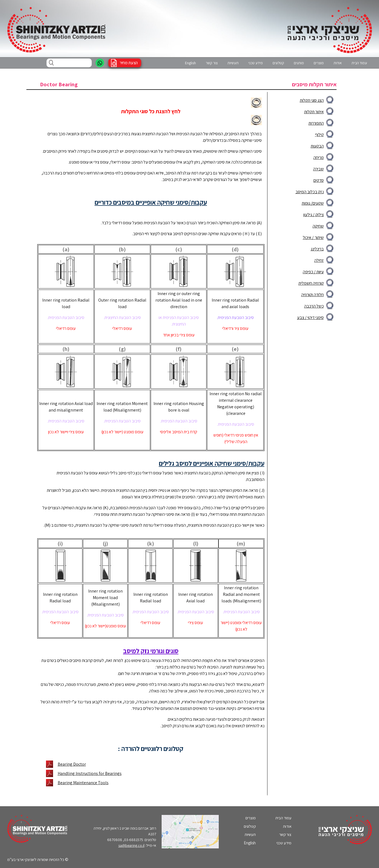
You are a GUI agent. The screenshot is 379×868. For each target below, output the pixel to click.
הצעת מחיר (129, 63)
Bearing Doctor (72, 764)
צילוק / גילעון (314, 215)
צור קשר (212, 63)
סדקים (319, 180)
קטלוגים (278, 63)
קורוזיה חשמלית (311, 283)
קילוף (319, 135)
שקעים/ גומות (313, 203)
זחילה (319, 260)
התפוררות (316, 123)
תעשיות (233, 63)
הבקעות (317, 146)
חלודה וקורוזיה (312, 295)
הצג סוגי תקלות (312, 100)
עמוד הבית (359, 63)
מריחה (319, 157)
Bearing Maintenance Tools (83, 783)
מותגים (299, 63)
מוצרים (319, 63)
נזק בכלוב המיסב (310, 192)
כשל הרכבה (314, 306)
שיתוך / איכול (313, 237)
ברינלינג (317, 249)
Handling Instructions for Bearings (90, 773)
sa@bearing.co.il (131, 845)
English (190, 63)
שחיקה (318, 226)
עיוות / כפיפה (313, 272)
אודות (338, 63)
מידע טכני (256, 63)
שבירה (318, 169)
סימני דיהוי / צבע (310, 318)
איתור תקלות (314, 112)
